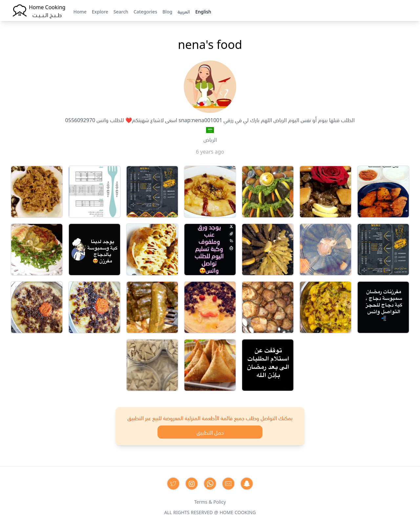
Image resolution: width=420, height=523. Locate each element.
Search (121, 11)
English (203, 11)
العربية (184, 11)
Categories (145, 11)
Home (80, 11)
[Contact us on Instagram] (192, 484)
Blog (167, 11)
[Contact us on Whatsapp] (210, 484)
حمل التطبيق (210, 432)
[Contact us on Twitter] (173, 484)
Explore (100, 11)
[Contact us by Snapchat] (247, 484)
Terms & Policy (210, 501)
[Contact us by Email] (228, 484)
